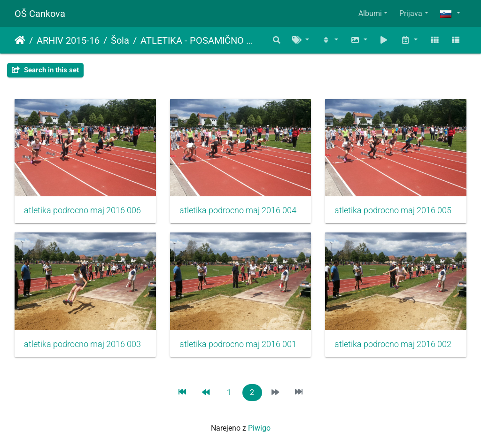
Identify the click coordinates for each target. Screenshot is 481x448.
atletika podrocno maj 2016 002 (393, 344)
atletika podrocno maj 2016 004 (238, 210)
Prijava (411, 13)
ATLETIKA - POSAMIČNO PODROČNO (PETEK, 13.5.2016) (198, 40)
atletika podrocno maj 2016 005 (393, 210)
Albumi (370, 13)
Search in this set (45, 70)
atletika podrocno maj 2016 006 (82, 210)
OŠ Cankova (40, 14)
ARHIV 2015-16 (68, 40)
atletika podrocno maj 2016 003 (82, 344)
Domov (20, 40)
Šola (120, 40)
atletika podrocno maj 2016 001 (238, 344)
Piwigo (259, 428)
